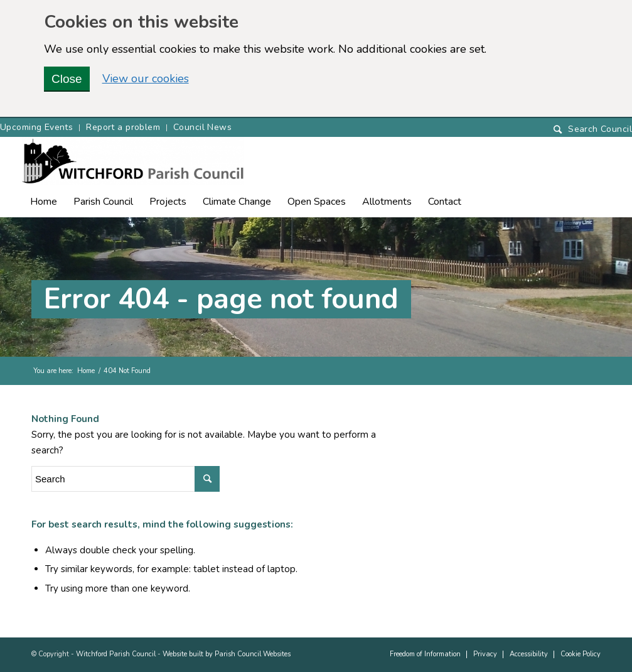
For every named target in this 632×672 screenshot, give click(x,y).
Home (86, 371)
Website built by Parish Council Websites (227, 654)
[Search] (593, 130)
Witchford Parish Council (116, 654)
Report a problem (123, 127)
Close (67, 79)
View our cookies (146, 79)
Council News (202, 127)
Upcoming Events (36, 127)
